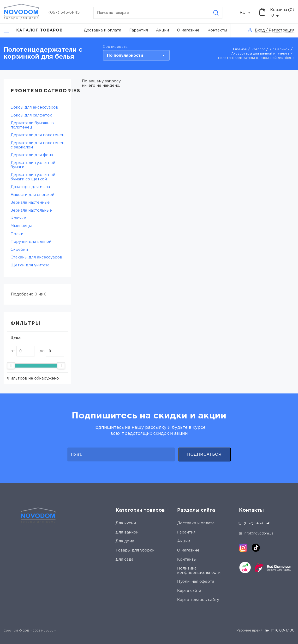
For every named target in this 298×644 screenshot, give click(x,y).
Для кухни (126, 523)
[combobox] (248, 13)
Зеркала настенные (30, 203)
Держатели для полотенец (38, 135)
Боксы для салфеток (31, 115)
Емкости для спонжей (32, 195)
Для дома (125, 541)
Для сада (124, 560)
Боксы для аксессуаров (34, 107)
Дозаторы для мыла (30, 187)
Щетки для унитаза (30, 265)
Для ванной (280, 49)
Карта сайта (189, 591)
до (42, 351)
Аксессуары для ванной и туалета (260, 54)
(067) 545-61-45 (64, 13)
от (13, 351)
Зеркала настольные (31, 211)
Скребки (19, 250)
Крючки (18, 218)
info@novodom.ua (256, 534)
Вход (260, 30)
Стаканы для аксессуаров (36, 257)
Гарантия (139, 30)
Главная (240, 49)
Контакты (217, 30)
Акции (162, 30)
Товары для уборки (135, 550)
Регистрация (282, 30)
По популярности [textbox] (125, 56)
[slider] (11, 366)
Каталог (259, 49)
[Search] (216, 13)
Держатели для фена (32, 155)
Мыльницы (21, 226)
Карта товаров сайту (198, 600)
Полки (17, 234)
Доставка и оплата (102, 30)
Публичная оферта (196, 582)
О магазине (188, 30)
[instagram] (243, 548)
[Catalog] (33, 31)
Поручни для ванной (31, 242)
